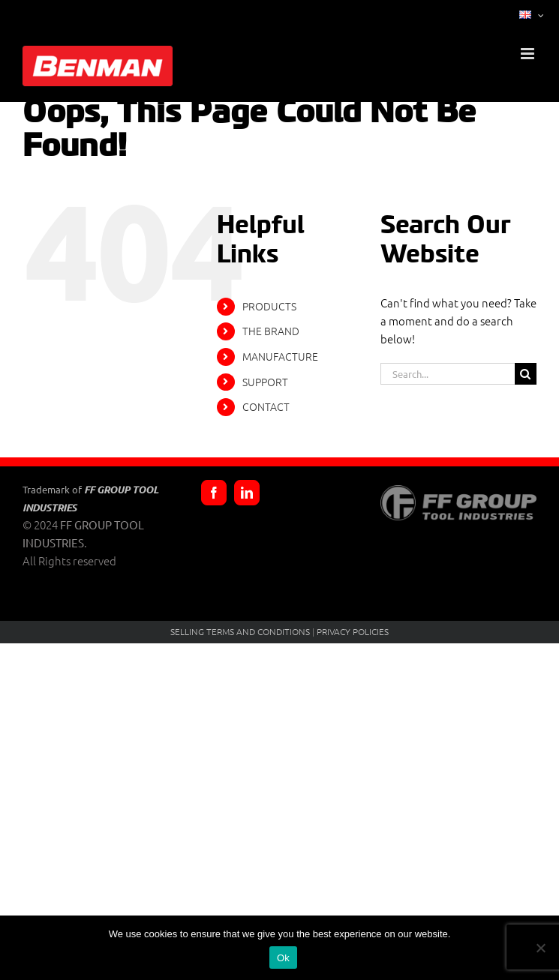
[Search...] (448, 374)
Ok (283, 958)
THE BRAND (271, 331)
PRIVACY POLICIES (353, 631)
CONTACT (266, 406)
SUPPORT (265, 382)
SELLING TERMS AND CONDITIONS (240, 631)
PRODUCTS (269, 306)
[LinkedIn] (247, 493)
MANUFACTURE (280, 356)
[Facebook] (214, 493)
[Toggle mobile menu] (529, 54)
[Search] (526, 374)
